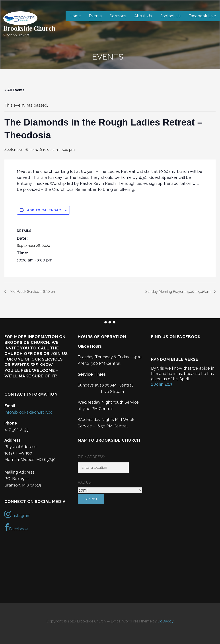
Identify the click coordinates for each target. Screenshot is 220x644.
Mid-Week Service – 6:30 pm (32, 292)
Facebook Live (202, 16)
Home (75, 16)
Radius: (85, 482)
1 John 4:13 (162, 384)
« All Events (14, 90)
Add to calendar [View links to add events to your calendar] (44, 210)
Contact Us (170, 16)
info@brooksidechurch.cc (28, 412)
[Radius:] (110, 490)
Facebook (16, 527)
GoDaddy (165, 621)
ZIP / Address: (91, 457)
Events (95, 16)
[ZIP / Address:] (103, 468)
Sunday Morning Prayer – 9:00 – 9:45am (178, 292)
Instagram (17, 514)
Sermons (118, 16)
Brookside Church (29, 28)
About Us (143, 16)
